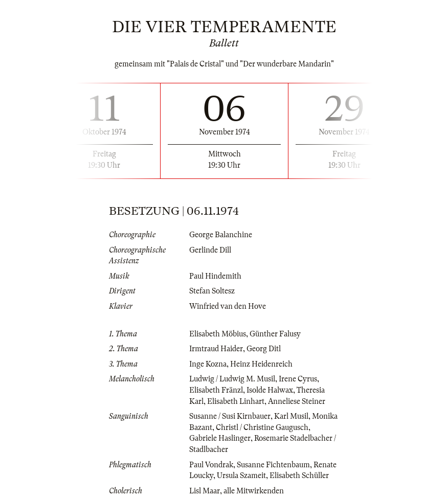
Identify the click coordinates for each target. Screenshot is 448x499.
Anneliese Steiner (297, 401)
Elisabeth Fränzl (216, 390)
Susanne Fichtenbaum (273, 465)
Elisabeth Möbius (218, 334)
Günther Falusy (275, 334)
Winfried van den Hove (228, 306)
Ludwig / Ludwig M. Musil (232, 379)
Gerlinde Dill (210, 250)
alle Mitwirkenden (254, 491)
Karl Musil (291, 416)
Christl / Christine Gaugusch (262, 427)
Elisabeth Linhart (236, 401)
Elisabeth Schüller (299, 475)
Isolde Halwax (270, 390)
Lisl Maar (205, 491)
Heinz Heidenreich (261, 364)
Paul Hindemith (215, 276)
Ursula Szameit (241, 475)
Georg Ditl (264, 349)
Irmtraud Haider (216, 349)
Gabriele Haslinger (220, 438)
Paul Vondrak (211, 465)
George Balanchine (221, 235)
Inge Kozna (208, 364)
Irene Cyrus (298, 379)
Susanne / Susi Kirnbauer (230, 416)
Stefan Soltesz (212, 291)
